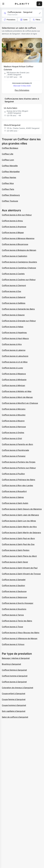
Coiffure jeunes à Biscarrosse (15, 244)
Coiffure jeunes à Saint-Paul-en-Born (18, 538)
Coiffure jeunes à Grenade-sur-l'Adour (19, 321)
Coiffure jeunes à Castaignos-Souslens (19, 262)
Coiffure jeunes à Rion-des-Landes (17, 485)
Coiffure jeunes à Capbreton (15, 256)
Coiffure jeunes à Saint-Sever (15, 562)
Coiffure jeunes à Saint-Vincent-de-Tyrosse (21, 574)
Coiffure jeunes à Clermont (14, 285)
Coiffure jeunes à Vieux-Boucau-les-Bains (21, 633)
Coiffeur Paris (8, 189)
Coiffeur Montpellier (11, 172)
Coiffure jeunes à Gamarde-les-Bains (18, 309)
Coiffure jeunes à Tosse (12, 627)
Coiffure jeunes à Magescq (14, 374)
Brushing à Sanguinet (11, 664)
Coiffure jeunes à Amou (12, 221)
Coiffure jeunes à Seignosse (14, 597)
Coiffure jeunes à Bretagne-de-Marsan (19, 250)
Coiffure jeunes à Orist (12, 438)
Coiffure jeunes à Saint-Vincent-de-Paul (20, 568)
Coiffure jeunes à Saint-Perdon (16, 550)
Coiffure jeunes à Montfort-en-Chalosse (20, 403)
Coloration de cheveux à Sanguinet (18, 688)
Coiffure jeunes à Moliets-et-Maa (17, 391)
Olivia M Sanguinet (12, 125)
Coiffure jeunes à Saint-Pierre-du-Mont (19, 556)
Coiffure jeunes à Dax (11, 291)
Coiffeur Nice (8, 183)
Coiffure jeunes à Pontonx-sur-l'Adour (19, 468)
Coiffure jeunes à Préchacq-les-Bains (18, 480)
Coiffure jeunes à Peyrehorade (15, 450)
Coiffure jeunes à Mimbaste (14, 380)
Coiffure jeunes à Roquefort (14, 491)
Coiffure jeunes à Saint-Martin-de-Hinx (19, 527)
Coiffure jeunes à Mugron (13, 421)
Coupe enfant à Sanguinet (14, 694)
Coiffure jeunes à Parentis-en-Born (17, 444)
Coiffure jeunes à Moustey (14, 415)
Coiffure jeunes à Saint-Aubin (15, 503)
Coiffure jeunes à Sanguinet (14, 682)
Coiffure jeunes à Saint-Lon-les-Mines (19, 521)
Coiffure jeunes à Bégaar (13, 233)
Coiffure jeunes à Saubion (13, 585)
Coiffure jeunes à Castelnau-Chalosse (19, 268)
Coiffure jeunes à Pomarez (14, 456)
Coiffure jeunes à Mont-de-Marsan (17, 397)
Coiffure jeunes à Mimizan (13, 385)
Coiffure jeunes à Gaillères (14, 303)
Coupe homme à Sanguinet (14, 705)
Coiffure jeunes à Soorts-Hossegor (18, 603)
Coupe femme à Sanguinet (14, 699)
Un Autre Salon (11, 108)
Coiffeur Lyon (8, 160)
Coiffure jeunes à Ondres (13, 433)
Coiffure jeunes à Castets (13, 274)
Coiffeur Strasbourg (11, 195)
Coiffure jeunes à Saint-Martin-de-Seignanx (21, 533)
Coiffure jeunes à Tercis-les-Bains (17, 621)
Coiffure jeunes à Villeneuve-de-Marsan (20, 638)
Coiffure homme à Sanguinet (15, 676)
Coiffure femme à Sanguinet (14, 670)
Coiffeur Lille (8, 154)
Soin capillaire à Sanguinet (14, 711)
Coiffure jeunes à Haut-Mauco (15, 338)
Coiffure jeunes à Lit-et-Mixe (15, 362)
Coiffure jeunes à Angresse (14, 227)
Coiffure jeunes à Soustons (14, 609)
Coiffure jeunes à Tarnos (13, 615)
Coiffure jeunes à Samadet (14, 580)
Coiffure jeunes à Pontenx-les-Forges (19, 462)
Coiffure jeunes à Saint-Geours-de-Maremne (22, 509)
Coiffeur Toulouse (10, 201)
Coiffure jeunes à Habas (13, 327)
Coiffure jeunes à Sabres (13, 497)
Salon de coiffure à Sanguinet (15, 717)
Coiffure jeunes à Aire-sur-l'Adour (17, 215)
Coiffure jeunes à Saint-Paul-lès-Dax (18, 544)
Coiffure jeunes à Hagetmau (14, 333)
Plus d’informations (22, 90)
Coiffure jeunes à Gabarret (14, 297)
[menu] (3, 4)
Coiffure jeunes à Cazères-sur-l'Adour (19, 280)
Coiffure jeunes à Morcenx (14, 409)
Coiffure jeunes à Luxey (12, 368)
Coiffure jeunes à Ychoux (13, 644)
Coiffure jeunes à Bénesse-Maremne (18, 238)
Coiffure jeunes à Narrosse (14, 427)
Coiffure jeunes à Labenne (14, 350)
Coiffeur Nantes (9, 177)
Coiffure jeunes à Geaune (13, 315)
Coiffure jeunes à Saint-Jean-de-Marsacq (20, 515)
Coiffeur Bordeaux (10, 148)
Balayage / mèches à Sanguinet (16, 658)
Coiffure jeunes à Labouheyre (15, 356)
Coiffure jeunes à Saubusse (14, 591)
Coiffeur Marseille (10, 166)
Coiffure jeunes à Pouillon (13, 474)
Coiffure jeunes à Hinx (12, 344)
